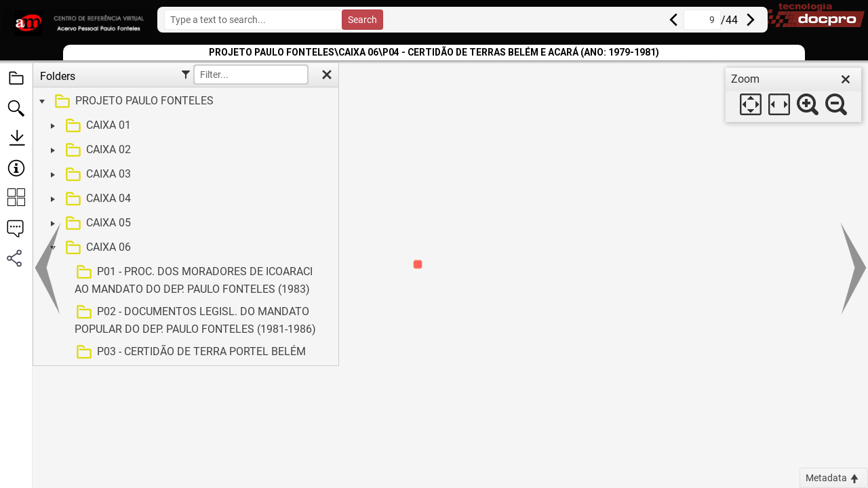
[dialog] (793, 95)
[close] (846, 79)
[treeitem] (184, 102)
